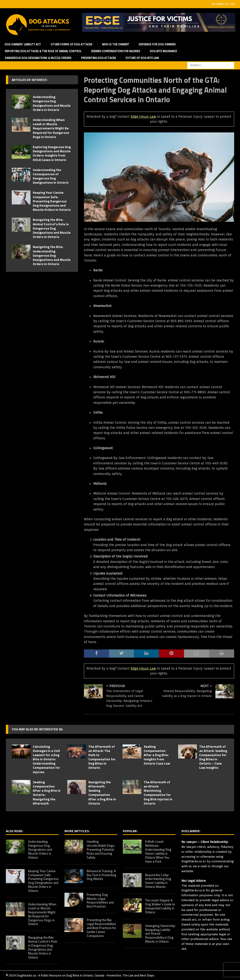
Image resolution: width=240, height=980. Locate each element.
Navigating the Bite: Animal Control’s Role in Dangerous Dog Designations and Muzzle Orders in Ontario (52, 228)
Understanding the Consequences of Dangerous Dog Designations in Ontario (51, 176)
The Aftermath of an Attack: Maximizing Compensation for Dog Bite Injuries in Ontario (158, 793)
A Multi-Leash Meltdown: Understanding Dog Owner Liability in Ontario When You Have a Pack (158, 851)
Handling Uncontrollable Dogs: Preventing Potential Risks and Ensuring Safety (101, 849)
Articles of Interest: (30, 80)
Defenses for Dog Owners (157, 44)
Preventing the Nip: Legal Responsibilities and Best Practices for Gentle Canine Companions (101, 928)
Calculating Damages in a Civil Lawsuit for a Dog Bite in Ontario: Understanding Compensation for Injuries (46, 759)
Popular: (130, 831)
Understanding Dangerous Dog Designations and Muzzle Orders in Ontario (52, 103)
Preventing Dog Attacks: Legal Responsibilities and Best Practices (100, 901)
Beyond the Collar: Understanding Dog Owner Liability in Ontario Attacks (158, 881)
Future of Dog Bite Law (142, 58)
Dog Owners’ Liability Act (23, 44)
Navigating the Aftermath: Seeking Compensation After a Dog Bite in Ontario (102, 793)
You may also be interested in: (37, 729)
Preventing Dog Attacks (99, 58)
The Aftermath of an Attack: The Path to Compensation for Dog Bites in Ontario (102, 757)
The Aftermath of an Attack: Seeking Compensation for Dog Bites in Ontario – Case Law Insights (213, 757)
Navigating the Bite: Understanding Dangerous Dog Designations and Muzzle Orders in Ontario (52, 255)
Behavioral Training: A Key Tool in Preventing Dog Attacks (101, 875)
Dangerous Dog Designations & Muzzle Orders (38, 58)
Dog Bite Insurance (163, 51)
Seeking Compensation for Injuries (116, 51)
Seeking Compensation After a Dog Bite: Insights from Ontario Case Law (157, 755)
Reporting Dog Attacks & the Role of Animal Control (43, 51)
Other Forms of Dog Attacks (71, 44)
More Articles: (77, 831)
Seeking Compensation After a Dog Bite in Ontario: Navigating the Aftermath (47, 793)
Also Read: (15, 831)
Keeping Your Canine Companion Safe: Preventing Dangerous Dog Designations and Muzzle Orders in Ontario (52, 201)
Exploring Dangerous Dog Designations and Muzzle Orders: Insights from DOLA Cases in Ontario (52, 153)
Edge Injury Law (143, 117)
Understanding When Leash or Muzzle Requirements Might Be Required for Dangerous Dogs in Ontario (51, 128)
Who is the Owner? (116, 44)
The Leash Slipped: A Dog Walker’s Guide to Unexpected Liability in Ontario (160, 906)
